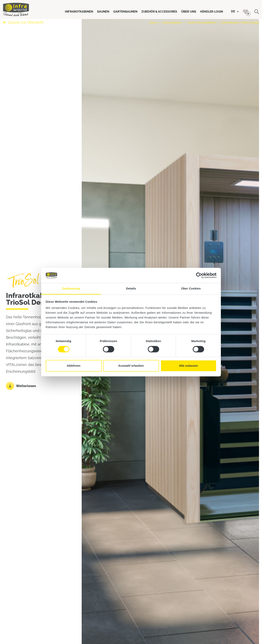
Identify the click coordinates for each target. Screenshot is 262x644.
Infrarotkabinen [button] (79, 12)
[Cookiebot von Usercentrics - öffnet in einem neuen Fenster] (199, 275)
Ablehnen (73, 366)
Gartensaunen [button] (125, 12)
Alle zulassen (188, 366)
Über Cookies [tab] (191, 289)
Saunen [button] (103, 12)
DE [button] (235, 11)
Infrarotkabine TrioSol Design (240, 23)
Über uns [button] (189, 12)
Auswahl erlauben (131, 366)
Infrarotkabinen (172, 23)
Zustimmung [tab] (71, 289)
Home (153, 23)
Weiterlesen (26, 386)
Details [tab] (131, 289)
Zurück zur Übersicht (23, 22)
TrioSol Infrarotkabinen (202, 23)
